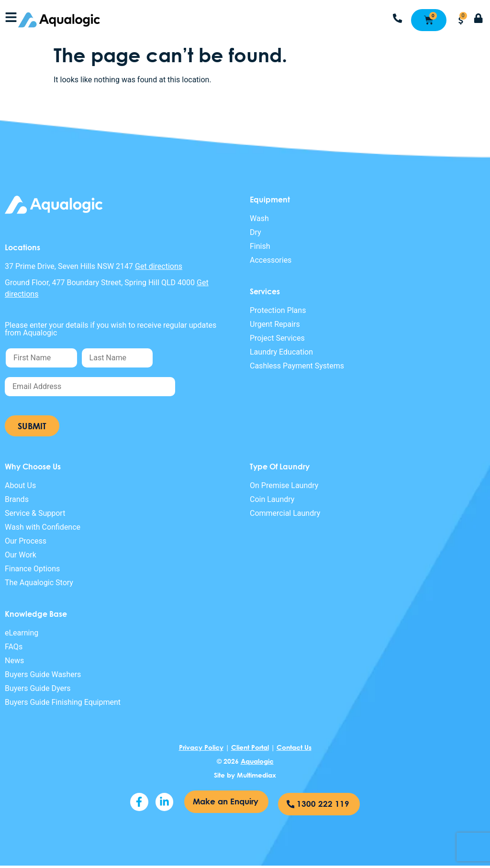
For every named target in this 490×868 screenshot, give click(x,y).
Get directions (159, 266)
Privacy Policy (201, 747)
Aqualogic (257, 761)
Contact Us (294, 747)
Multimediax (256, 775)
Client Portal (250, 747)
